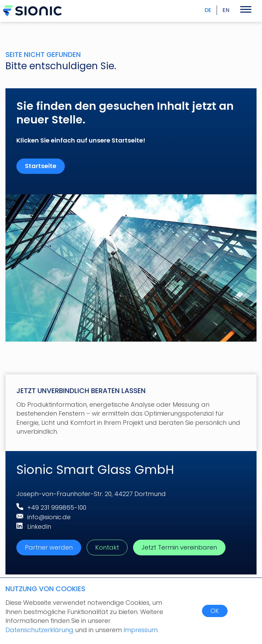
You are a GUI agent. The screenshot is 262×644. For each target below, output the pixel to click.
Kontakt (107, 547)
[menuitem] (223, 10)
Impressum (141, 630)
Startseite (41, 166)
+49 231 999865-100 (57, 507)
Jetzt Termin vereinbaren (179, 547)
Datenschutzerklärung (40, 630)
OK (215, 611)
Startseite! (128, 140)
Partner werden (49, 547)
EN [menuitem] (226, 10)
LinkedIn (39, 527)
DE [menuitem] (208, 10)
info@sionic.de (49, 517)
